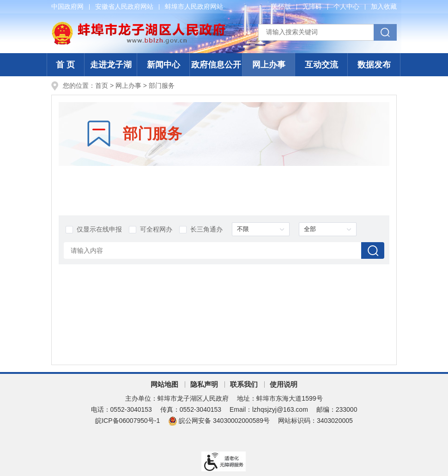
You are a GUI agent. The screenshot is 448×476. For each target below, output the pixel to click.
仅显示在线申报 (94, 229)
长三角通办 (201, 229)
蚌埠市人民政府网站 (194, 6)
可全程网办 (151, 229)
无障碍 (312, 6)
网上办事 (269, 65)
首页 (102, 85)
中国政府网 (67, 6)
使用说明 (284, 384)
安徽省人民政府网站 (124, 6)
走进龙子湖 (111, 65)
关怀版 (281, 6)
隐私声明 (204, 384)
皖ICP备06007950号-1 (127, 421)
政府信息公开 (216, 65)
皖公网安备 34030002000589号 (219, 421)
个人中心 (346, 6)
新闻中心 (163, 65)
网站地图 (164, 384)
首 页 (65, 65)
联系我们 (244, 384)
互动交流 (321, 65)
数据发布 (374, 65)
